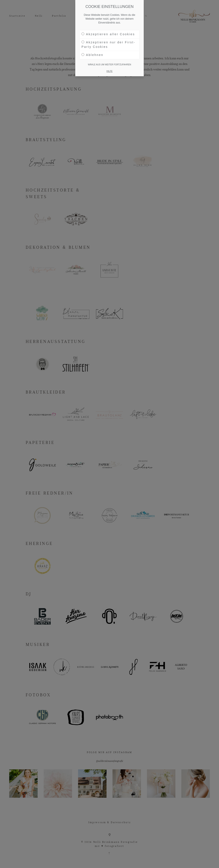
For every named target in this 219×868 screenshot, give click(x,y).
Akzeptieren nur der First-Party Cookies (108, 45)
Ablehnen (92, 55)
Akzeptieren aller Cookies (108, 34)
